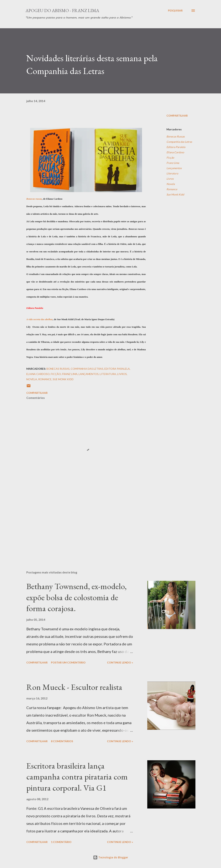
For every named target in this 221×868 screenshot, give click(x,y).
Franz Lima (173, 163)
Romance (172, 189)
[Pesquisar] (175, 11)
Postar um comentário (68, 662)
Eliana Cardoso (175, 152)
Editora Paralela (176, 147)
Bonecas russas (34, 199)
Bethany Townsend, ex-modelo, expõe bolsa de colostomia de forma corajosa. (76, 597)
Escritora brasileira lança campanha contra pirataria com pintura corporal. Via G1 (77, 777)
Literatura (172, 173)
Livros (170, 179)
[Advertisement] (86, 524)
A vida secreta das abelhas (39, 319)
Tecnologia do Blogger (111, 857)
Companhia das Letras (179, 142)
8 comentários (62, 741)
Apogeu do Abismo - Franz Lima (62, 10)
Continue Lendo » (120, 662)
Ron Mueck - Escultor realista (74, 687)
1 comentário (61, 842)
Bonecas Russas (176, 136)
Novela (171, 184)
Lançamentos (174, 168)
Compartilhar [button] (177, 116)
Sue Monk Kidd (175, 194)
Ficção (170, 158)
